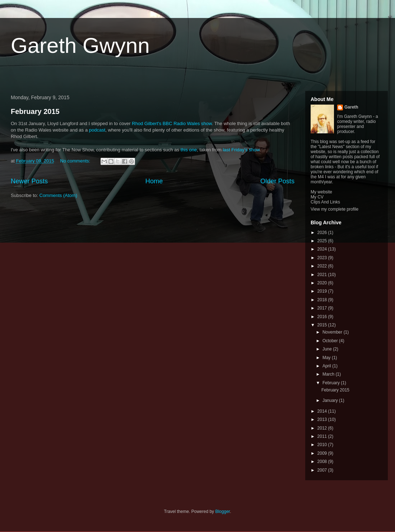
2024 (323, 249)
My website (321, 192)
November (333, 332)
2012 (323, 428)
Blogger (222, 512)
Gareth (351, 107)
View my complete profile (334, 209)
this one (189, 150)
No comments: (76, 161)
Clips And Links (325, 202)
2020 (323, 283)
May (327, 358)
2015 (323, 325)
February (332, 383)
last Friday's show (241, 150)
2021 (323, 275)
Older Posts (277, 181)
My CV (317, 197)
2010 (323, 445)
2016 (323, 317)
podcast (97, 130)
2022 (323, 266)
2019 (323, 291)
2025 (323, 241)
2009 (323, 453)
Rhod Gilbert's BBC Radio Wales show (172, 123)
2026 (323, 233)
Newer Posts (29, 181)
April (327, 366)
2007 (323, 470)
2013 (323, 419)
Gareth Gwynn (80, 45)
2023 (323, 258)
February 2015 (35, 111)
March (329, 374)
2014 (323, 411)
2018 (323, 300)
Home (154, 181)
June (328, 349)
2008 (323, 462)
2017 (323, 308)
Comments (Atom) (58, 195)
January (331, 400)
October (331, 341)
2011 (323, 436)
